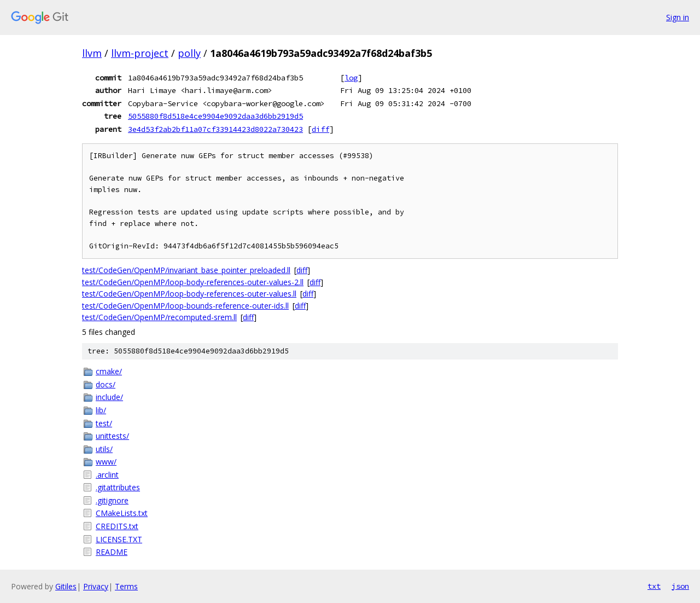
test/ (104, 423)
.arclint (107, 475)
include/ (109, 397)
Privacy (96, 586)
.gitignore (112, 500)
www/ (106, 462)
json (680, 586)
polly (189, 53)
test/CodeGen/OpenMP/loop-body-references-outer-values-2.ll (193, 282)
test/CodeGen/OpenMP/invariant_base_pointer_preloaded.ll (186, 270)
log (351, 78)
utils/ (104, 449)
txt (654, 586)
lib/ (101, 410)
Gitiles (66, 586)
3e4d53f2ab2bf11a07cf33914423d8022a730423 (215, 129)
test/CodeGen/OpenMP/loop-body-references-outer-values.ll (189, 294)
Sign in (678, 17)
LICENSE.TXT (119, 539)
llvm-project (140, 53)
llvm (92, 53)
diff (320, 129)
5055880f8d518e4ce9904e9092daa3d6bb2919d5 (215, 116)
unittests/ (112, 436)
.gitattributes (118, 487)
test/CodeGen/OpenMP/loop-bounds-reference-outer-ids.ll (185, 306)
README (112, 552)
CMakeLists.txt (122, 513)
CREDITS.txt (117, 526)
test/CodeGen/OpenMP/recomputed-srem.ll (159, 317)
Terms (126, 586)
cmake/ (109, 371)
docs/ (106, 384)
